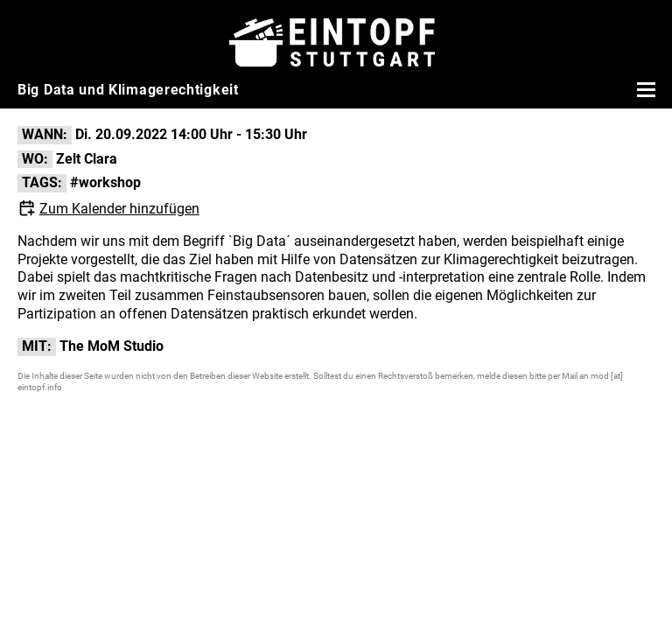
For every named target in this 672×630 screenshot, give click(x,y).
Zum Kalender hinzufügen (119, 209)
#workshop (105, 182)
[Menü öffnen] (644, 89)
